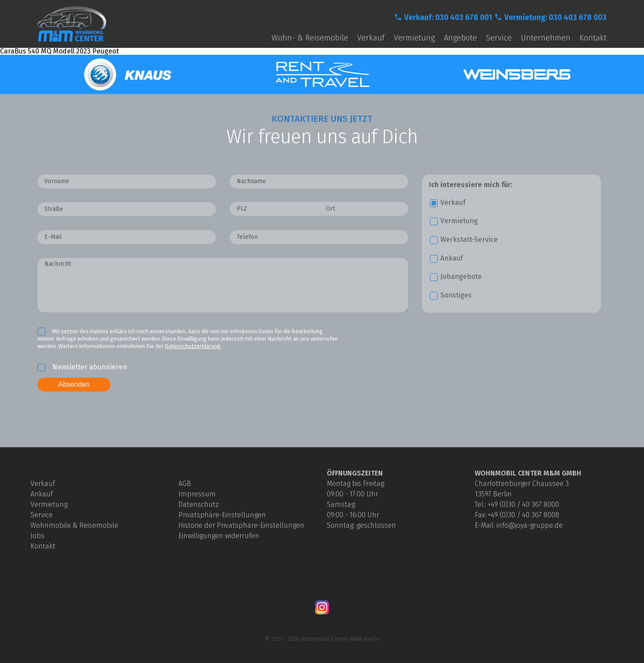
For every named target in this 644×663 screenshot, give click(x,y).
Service (499, 38)
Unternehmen (546, 38)
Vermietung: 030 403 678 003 (555, 18)
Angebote (460, 38)
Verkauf (371, 38)
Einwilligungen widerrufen (219, 536)
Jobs (37, 536)
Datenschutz (199, 504)
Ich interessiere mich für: (471, 185)
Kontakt (593, 38)
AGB (185, 484)
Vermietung (414, 38)
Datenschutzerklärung (193, 346)
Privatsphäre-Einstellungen (222, 515)
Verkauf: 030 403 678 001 (448, 18)
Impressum (197, 494)
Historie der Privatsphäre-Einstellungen (241, 525)
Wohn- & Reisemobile (310, 38)
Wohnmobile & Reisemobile (74, 525)
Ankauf (42, 494)
